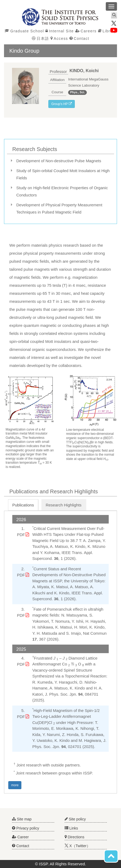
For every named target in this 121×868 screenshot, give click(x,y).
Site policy (75, 819)
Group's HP (62, 104)
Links (71, 828)
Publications (23, 505)
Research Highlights (64, 505)
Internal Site (60, 31)
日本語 (40, 38)
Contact (79, 38)
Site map (22, 819)
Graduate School (24, 31)
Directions (75, 837)
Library (107, 31)
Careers (86, 31)
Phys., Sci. (78, 92)
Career (20, 837)
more (15, 785)
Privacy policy (26, 828)
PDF (21, 535)
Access (59, 38)
